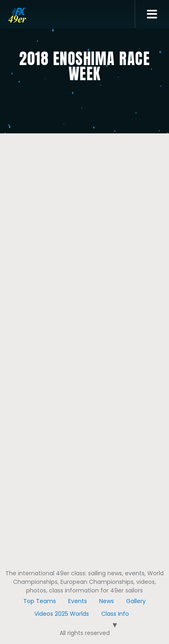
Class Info (115, 614)
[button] (152, 14)
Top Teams (40, 601)
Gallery (136, 601)
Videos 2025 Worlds (62, 614)
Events (78, 601)
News (107, 601)
